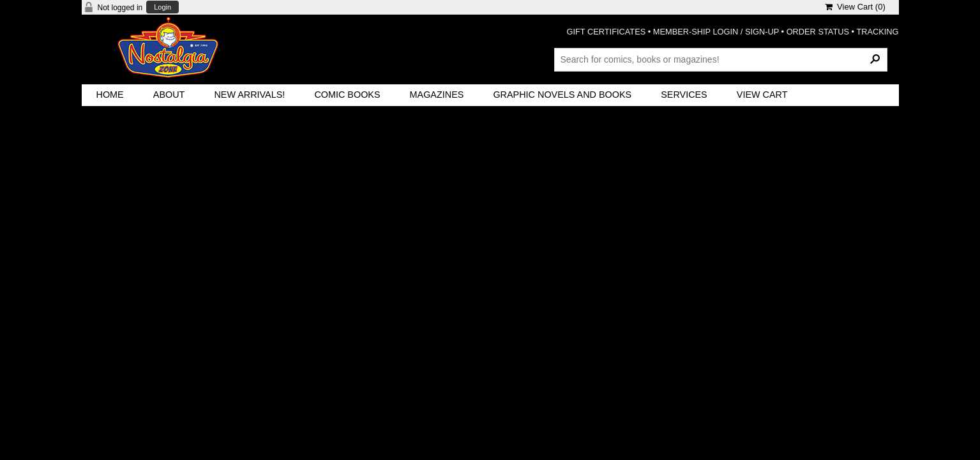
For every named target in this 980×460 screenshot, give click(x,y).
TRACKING (877, 32)
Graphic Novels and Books (562, 95)
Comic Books (347, 95)
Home (110, 95)
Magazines (437, 95)
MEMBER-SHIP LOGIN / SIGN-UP (716, 32)
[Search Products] (721, 59)
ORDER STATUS (818, 32)
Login (162, 7)
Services (684, 95)
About (169, 95)
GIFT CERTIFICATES (607, 32)
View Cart (762, 95)
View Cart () (855, 7)
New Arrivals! (249, 95)
